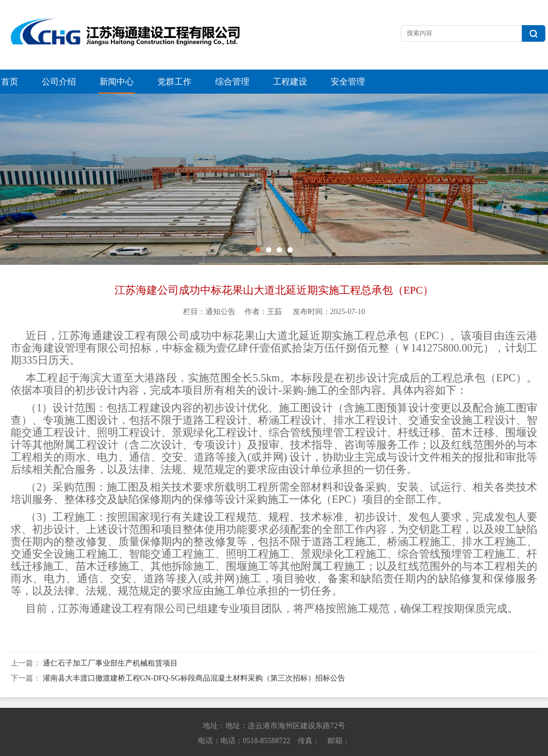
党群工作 (174, 82)
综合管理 (232, 82)
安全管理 (348, 82)
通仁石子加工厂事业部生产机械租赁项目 (110, 639)
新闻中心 (117, 82)
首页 (10, 82)
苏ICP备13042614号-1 (426, 746)
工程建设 (290, 82)
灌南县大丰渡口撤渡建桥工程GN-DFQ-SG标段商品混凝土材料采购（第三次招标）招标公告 (194, 654)
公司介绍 (59, 82)
